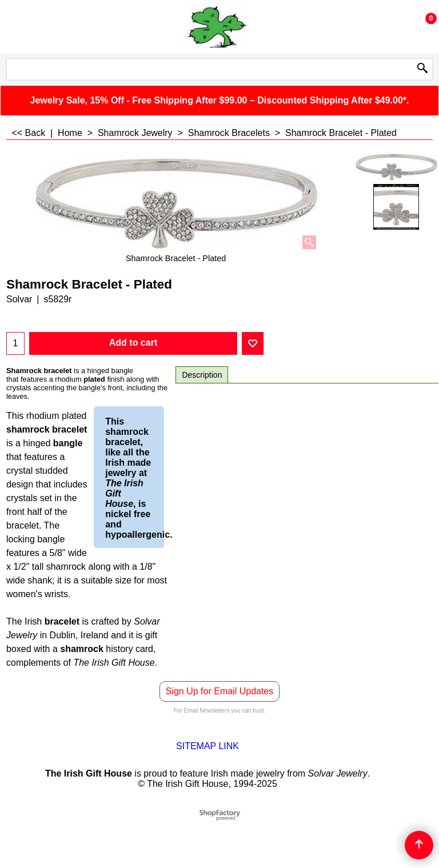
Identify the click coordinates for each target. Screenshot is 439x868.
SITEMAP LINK (207, 746)
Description (202, 375)
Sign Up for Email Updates (220, 691)
